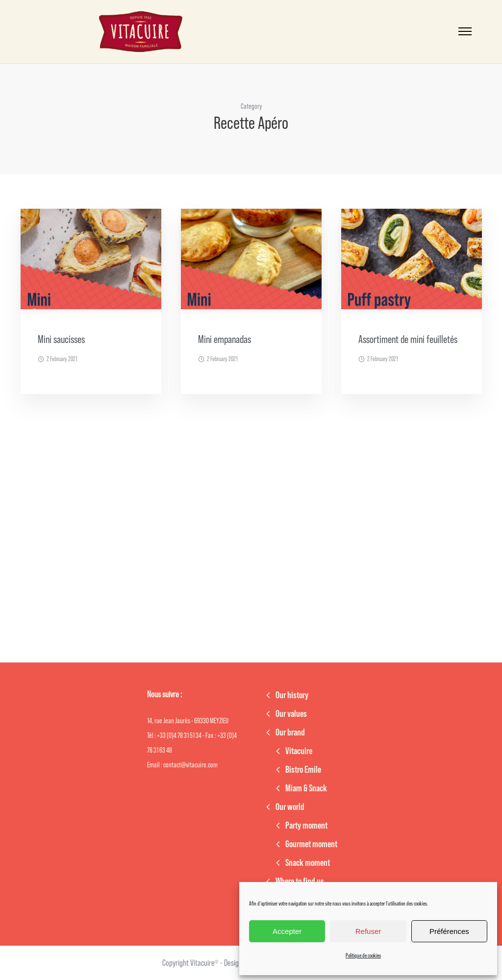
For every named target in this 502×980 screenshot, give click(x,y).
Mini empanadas (225, 340)
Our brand (290, 733)
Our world (290, 807)
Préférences (449, 931)
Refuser (368, 931)
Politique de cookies (363, 955)
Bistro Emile (303, 770)
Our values (291, 714)
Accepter (287, 931)
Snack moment (308, 863)
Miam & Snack (306, 788)
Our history (292, 695)
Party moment (306, 826)
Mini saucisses (61, 340)
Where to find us (300, 882)
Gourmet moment (311, 844)
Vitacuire (299, 751)
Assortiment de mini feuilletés (408, 340)
